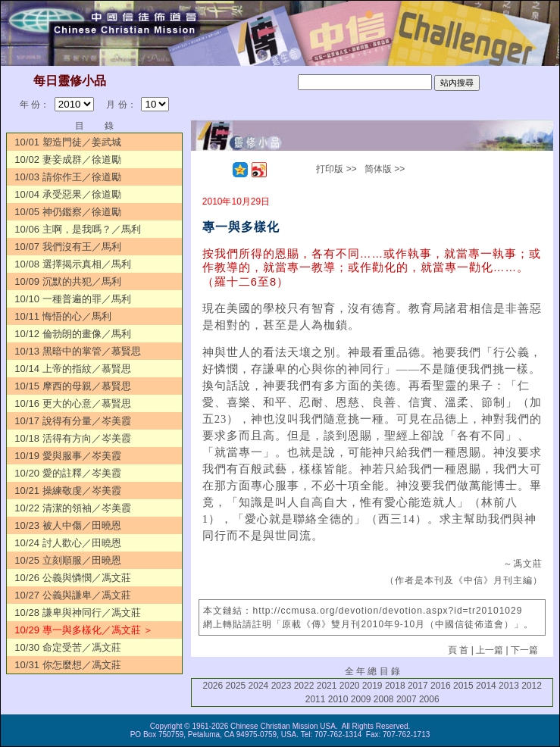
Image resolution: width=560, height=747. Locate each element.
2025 (236, 686)
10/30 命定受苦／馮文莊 (67, 647)
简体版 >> (385, 169)
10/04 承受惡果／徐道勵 (67, 194)
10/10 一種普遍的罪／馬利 (72, 299)
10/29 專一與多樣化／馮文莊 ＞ (84, 630)
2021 (327, 686)
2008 (384, 699)
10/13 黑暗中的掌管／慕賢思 (77, 351)
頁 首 (458, 650)
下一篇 (524, 650)
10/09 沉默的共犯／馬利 (67, 281)
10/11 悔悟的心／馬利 (63, 316)
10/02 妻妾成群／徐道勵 (67, 159)
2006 (429, 699)
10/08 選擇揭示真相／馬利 (72, 264)
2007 (407, 699)
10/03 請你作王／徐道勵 (67, 177)
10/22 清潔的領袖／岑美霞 (72, 508)
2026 (213, 686)
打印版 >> (336, 169)
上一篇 (490, 650)
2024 (259, 686)
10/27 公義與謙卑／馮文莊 (72, 595)
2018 (395, 686)
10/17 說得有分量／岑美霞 (72, 421)
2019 (372, 686)
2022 (304, 686)
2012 (532, 686)
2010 (338, 699)
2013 (509, 686)
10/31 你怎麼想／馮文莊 (67, 665)
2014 (486, 686)
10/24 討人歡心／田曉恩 (67, 543)
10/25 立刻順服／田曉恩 (67, 560)
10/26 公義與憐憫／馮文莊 (72, 578)
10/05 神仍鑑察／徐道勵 (67, 212)
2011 (316, 699)
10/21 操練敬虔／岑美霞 (67, 491)
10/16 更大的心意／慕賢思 (72, 403)
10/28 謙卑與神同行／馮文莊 (77, 613)
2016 (441, 686)
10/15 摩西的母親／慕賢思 (72, 386)
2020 (350, 686)
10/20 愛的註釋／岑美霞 (67, 473)
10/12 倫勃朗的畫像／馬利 (72, 334)
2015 (463, 686)
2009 (361, 699)
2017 (418, 686)
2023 (282, 686)
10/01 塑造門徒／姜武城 (67, 142)
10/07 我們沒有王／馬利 (67, 247)
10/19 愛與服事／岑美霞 (67, 456)
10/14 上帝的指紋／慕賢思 (72, 369)
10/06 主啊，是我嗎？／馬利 (77, 229)
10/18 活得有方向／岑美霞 (72, 438)
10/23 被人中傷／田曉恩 (67, 525)
